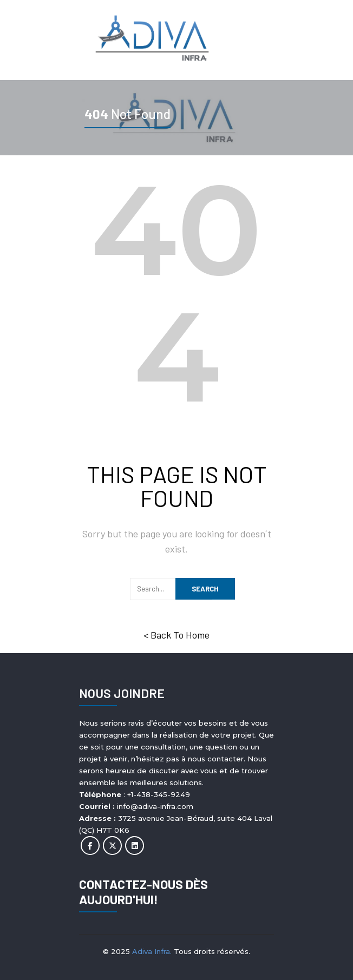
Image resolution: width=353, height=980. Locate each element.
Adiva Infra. (152, 951)
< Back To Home (176, 635)
